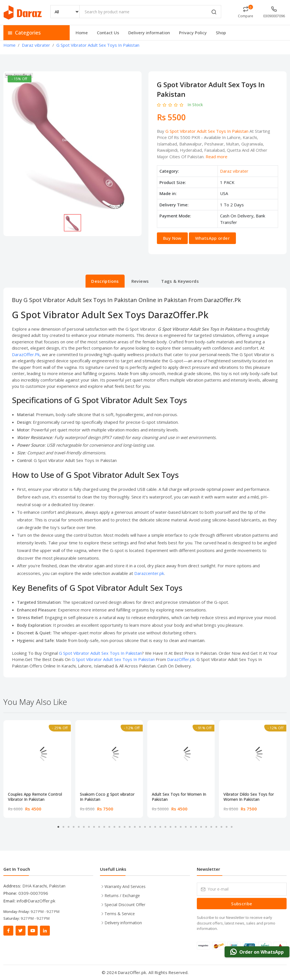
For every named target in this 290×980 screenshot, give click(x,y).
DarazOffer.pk (181, 659)
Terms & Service (120, 914)
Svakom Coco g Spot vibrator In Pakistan (107, 797)
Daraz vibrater (234, 171)
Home (82, 33)
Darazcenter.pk (149, 573)
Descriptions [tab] (105, 281)
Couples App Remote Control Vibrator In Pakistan (35, 797)
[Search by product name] (150, 12)
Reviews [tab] (140, 281)
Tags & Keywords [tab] (180, 281)
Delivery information (149, 33)
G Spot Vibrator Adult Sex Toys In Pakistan (207, 131)
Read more (217, 157)
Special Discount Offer (125, 905)
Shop (221, 33)
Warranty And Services (125, 886)
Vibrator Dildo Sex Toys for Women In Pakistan (249, 797)
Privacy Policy (193, 33)
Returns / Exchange (122, 896)
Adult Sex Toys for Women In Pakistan (179, 797)
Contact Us (108, 33)
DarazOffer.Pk (26, 354)
